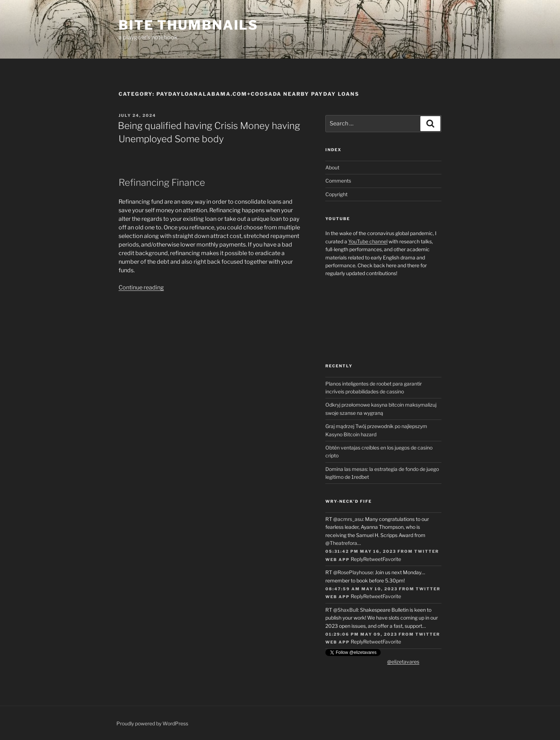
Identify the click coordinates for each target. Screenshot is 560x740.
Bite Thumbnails (188, 25)
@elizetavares (403, 662)
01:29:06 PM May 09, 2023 (361, 634)
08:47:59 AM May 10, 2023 (361, 589)
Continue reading (141, 287)
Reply (357, 559)
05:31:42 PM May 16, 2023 (361, 551)
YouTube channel (368, 241)
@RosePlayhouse (353, 572)
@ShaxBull (346, 610)
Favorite (392, 559)
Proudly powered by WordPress (152, 723)
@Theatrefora (341, 543)
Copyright (336, 194)
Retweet (373, 559)
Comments (338, 181)
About (332, 167)
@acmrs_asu (348, 519)
